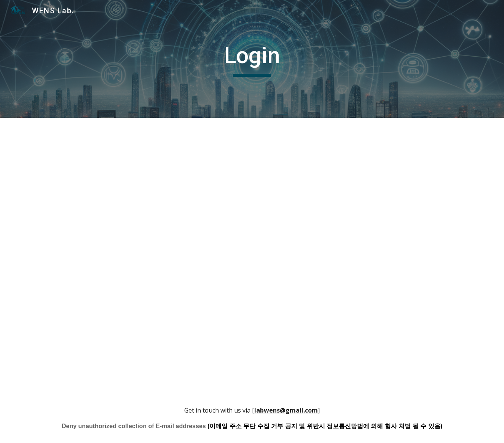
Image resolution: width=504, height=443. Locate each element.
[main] (252, 59)
